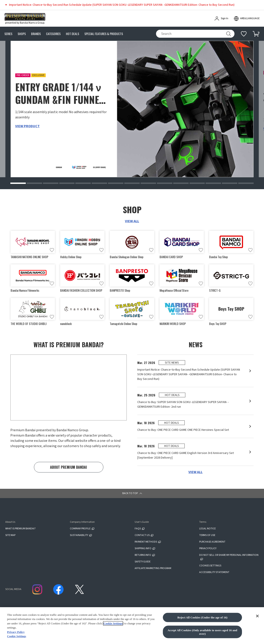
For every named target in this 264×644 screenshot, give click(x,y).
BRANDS (36, 34)
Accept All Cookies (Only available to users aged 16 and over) (203, 632)
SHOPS (22, 34)
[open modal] (247, 19)
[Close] (257, 616)
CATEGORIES (53, 34)
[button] (18, 183)
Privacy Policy (16, 632)
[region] (132, 626)
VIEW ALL (132, 221)
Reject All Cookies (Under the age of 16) (202, 617)
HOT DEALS (73, 34)
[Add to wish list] (52, 250)
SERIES (8, 34)
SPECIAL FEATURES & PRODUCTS (104, 34)
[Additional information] (244, 34)
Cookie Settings (113, 623)
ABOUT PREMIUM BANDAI (69, 467)
